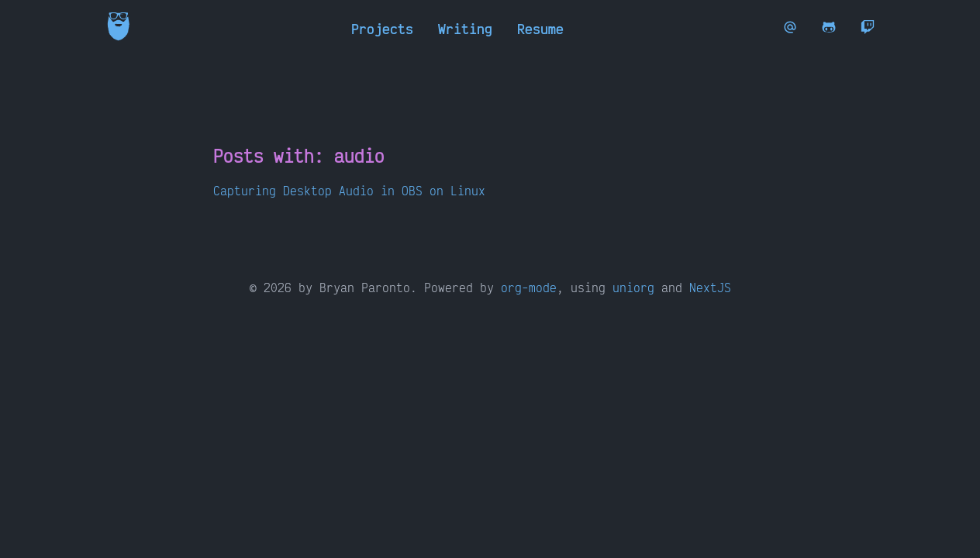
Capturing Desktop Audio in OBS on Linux (349, 191)
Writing (465, 29)
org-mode (529, 288)
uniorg (633, 288)
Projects (382, 29)
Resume (540, 29)
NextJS (710, 288)
